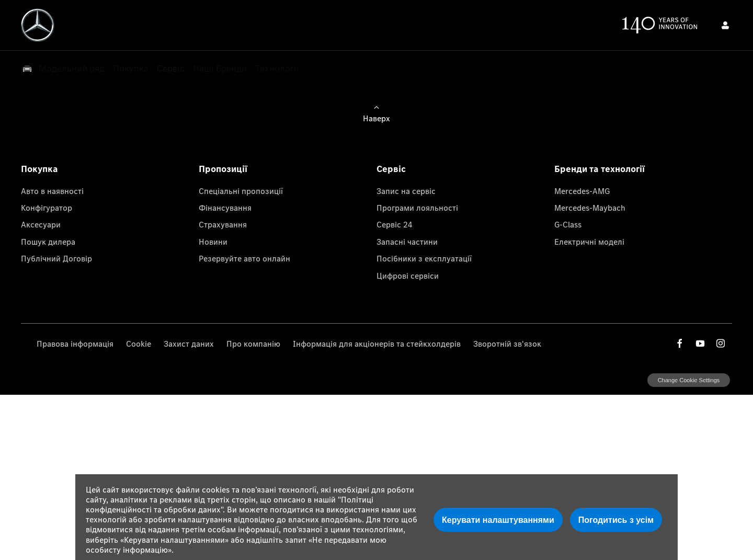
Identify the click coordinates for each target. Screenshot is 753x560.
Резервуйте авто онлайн (244, 258)
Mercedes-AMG (582, 191)
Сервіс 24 (395, 224)
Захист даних (189, 344)
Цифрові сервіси (408, 276)
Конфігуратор (47, 208)
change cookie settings (689, 380)
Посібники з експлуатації (424, 258)
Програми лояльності (417, 208)
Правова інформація (75, 344)
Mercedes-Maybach (590, 208)
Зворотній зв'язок (507, 344)
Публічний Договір (56, 258)
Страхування (223, 224)
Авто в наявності (52, 191)
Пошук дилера (48, 242)
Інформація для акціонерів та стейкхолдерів (377, 344)
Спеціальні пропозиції (241, 191)
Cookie (139, 344)
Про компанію (253, 344)
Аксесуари (41, 224)
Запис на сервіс (406, 191)
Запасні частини (407, 242)
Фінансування (225, 208)
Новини (213, 242)
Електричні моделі (589, 242)
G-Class (568, 224)
